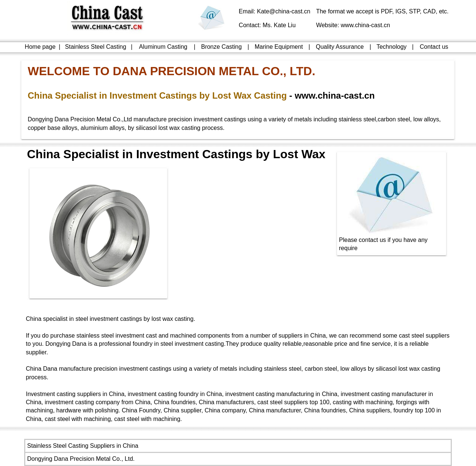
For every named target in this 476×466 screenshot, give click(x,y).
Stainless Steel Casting (96, 47)
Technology (391, 47)
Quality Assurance (340, 47)
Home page (40, 47)
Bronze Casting (221, 47)
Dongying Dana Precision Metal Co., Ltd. (81, 459)
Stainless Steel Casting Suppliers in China (83, 446)
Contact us (434, 47)
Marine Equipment (279, 47)
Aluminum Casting (163, 47)
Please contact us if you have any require (392, 241)
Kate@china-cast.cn (284, 11)
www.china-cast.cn (365, 25)
